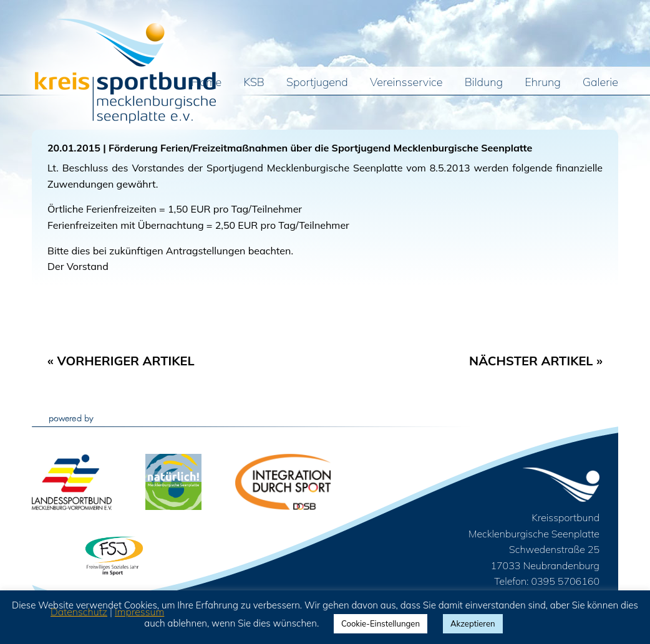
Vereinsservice (406, 83)
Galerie (600, 83)
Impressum (139, 612)
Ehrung (543, 83)
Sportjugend (317, 83)
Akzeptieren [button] (473, 623)
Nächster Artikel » (536, 361)
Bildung (484, 83)
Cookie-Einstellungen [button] (381, 623)
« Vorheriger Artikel (121, 361)
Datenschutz (79, 612)
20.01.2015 (74, 148)
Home (207, 83)
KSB (254, 83)
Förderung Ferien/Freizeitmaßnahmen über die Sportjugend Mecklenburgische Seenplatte (320, 148)
